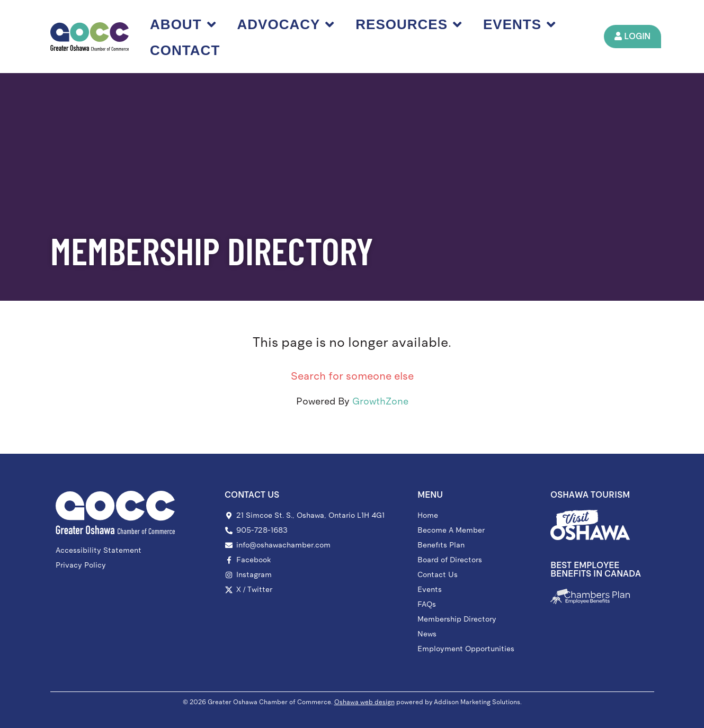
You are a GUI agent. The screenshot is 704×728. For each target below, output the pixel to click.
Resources (409, 24)
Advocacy (286, 24)
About (183, 24)
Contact (185, 50)
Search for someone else (352, 376)
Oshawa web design (364, 702)
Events (519, 24)
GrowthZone (380, 401)
